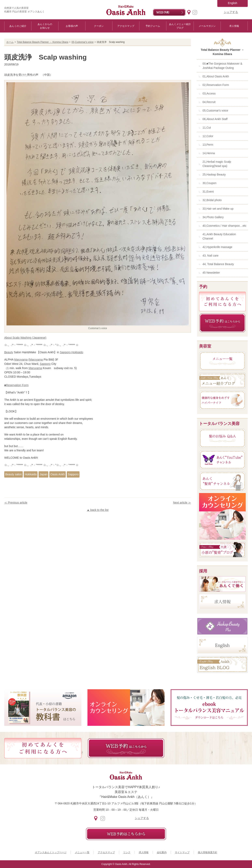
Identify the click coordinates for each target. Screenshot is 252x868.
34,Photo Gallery (213, 217)
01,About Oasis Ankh (216, 76)
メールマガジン (207, 26)
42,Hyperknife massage (217, 247)
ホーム (10, 42)
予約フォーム (153, 26)
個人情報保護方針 (208, 852)
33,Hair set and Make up (218, 209)
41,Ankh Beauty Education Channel (219, 236)
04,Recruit (209, 102)
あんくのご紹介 (18, 26)
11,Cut (207, 128)
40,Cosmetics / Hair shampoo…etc (224, 226)
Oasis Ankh (58, 474)
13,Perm (208, 145)
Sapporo (65, 352)
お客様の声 (72, 26)
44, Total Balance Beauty (218, 264)
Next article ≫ (182, 503)
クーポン (99, 26)
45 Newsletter (211, 273)
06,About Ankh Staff (215, 119)
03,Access (209, 93)
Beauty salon (13, 474)
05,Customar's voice (82, 42)
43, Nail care (211, 256)
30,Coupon (209, 183)
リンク (127, 852)
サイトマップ (182, 852)
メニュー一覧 (82, 852)
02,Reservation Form (216, 85)
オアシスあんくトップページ (51, 852)
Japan (43, 474)
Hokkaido (77, 352)
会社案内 (162, 852)
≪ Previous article (16, 503)
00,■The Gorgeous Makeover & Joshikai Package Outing (222, 66)
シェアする (231, 12)
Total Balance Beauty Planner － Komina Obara (43, 42)
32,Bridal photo (212, 200)
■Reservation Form (16, 385)
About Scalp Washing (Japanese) (25, 338)
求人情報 (234, 26)
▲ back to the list (97, 510)
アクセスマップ (126, 26)
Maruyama (21, 360)
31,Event (208, 192)
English (233, 3)
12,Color (208, 136)
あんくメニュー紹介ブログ (180, 26)
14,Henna (209, 153)
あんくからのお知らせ (45, 26)
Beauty (9, 352)
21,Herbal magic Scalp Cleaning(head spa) (217, 164)
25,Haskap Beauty (214, 174)
